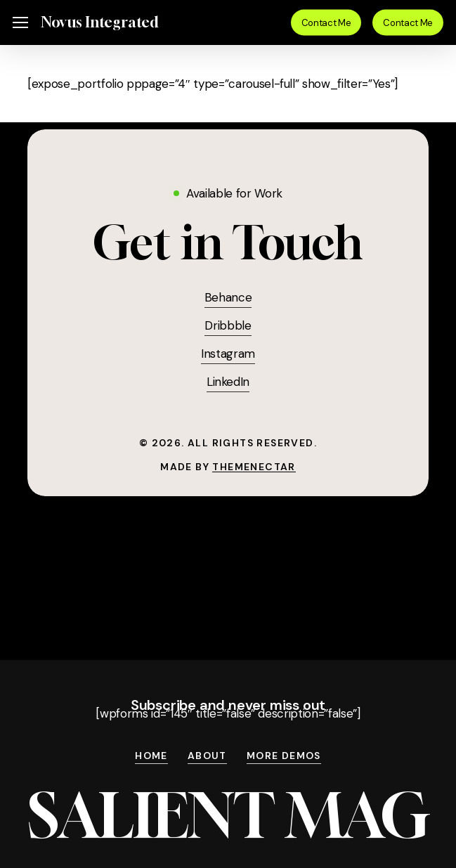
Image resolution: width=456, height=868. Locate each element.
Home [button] (151, 756)
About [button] (207, 756)
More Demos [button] (284, 756)
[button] (20, 23)
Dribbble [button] (228, 325)
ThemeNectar (254, 467)
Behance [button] (228, 297)
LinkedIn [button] (228, 382)
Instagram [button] (228, 354)
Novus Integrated (99, 22)
